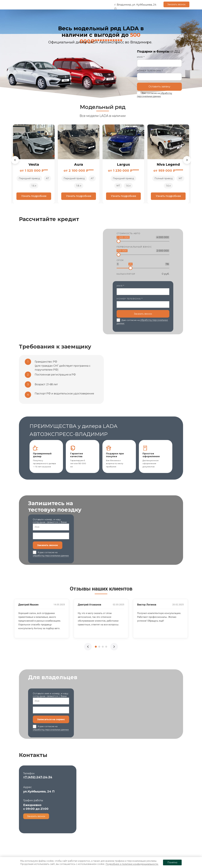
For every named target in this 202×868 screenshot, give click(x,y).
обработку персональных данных (51, 556)
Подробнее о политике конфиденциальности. (132, 864)
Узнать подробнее (24, 196)
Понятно (172, 862)
